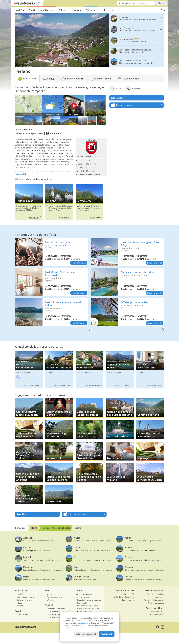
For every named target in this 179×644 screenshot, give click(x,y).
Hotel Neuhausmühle (29, 370)
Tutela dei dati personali (154, 600)
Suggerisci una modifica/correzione (33, 179)
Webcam (51, 600)
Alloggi (89, 10)
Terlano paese (29, 202)
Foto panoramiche (55, 597)
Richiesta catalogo (85, 594)
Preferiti (107, 10)
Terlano (19, 372)
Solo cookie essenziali (86, 634)
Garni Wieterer (150, 370)
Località (18, 10)
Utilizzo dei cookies (156, 603)
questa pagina (84, 623)
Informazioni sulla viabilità (88, 606)
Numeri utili (82, 603)
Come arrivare (83, 597)
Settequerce (89, 202)
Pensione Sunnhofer (59, 370)
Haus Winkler (89, 370)
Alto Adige (128, 594)
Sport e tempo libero (40, 10)
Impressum (159, 597)
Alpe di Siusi (127, 600)
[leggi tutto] (20, 174)
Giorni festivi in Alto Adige (88, 609)
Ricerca (161, 3)
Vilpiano (59, 202)
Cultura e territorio (69, 10)
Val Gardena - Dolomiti (123, 597)
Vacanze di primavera (56, 609)
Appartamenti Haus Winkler (120, 370)
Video (49, 594)
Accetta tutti (107, 634)
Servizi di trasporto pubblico (89, 600)
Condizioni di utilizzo (155, 594)
